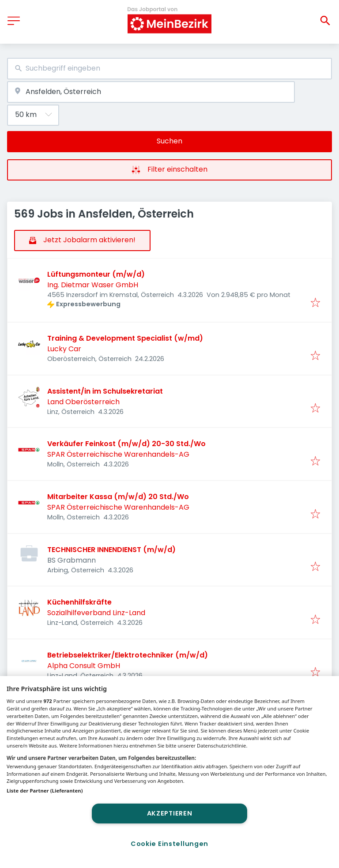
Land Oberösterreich (83, 402)
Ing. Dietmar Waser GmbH (93, 285)
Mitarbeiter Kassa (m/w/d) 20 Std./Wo (118, 497)
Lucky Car (64, 349)
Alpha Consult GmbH (84, 666)
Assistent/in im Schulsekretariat (105, 391)
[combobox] (169, 69)
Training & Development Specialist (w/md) (125, 338)
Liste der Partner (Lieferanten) (45, 791)
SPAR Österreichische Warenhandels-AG (118, 454)
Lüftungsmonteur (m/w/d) (96, 274)
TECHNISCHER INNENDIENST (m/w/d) (111, 550)
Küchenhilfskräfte (79, 602)
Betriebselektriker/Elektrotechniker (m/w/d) (128, 655)
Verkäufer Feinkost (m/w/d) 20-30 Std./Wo (126, 444)
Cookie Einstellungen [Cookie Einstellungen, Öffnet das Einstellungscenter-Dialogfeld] (169, 844)
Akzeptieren (170, 813)
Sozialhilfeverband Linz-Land (96, 613)
